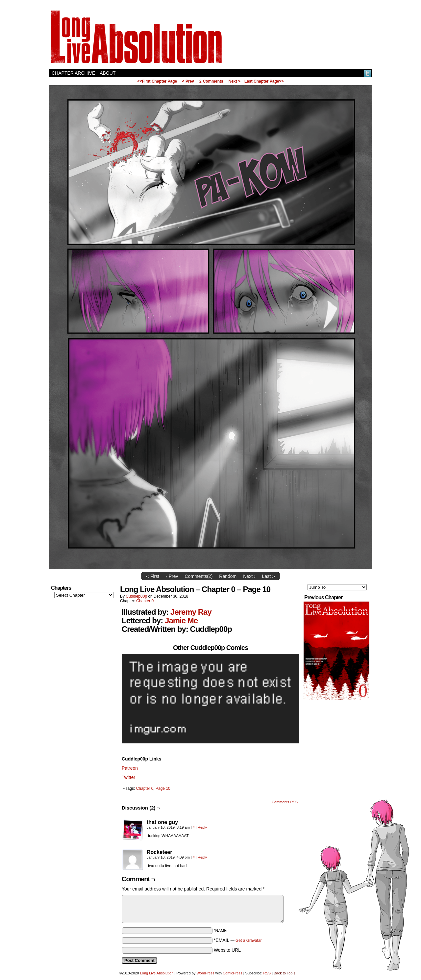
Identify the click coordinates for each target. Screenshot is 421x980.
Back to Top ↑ (285, 973)
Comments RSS (285, 802)
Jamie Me (181, 620)
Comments (211, 81)
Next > (235, 81)
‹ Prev (172, 576)
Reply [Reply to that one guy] (202, 827)
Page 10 (163, 788)
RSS (267, 973)
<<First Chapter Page (157, 81)
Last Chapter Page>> (264, 81)
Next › (249, 576)
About (108, 73)
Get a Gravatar (248, 941)
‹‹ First (153, 576)
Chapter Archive (73, 73)
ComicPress (232, 973)
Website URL (227, 950)
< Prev (188, 81)
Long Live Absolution (157, 973)
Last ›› (269, 576)
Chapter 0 (145, 601)
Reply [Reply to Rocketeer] (202, 857)
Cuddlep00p (136, 596)
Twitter (368, 73)
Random (228, 576)
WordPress (205, 973)
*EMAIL (238, 940)
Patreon (130, 768)
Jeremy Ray (191, 612)
